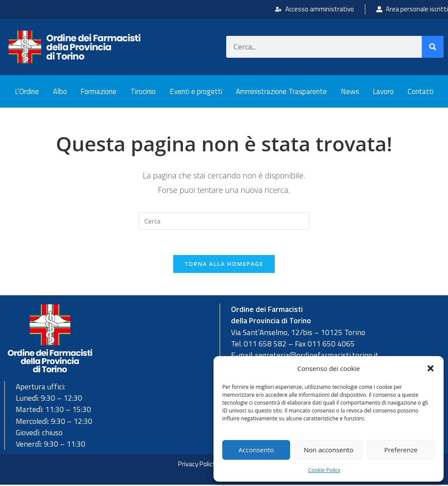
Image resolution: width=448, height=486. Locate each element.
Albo (60, 91)
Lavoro (383, 91)
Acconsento (256, 450)
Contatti (421, 91)
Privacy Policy (195, 465)
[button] (430, 368)
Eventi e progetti (196, 91)
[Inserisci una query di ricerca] (224, 221)
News (350, 91)
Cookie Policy (324, 470)
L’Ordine (27, 91)
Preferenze (401, 450)
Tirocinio (143, 91)
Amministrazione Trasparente (281, 91)
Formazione (98, 91)
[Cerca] (433, 47)
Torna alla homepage (224, 265)
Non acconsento (328, 450)
